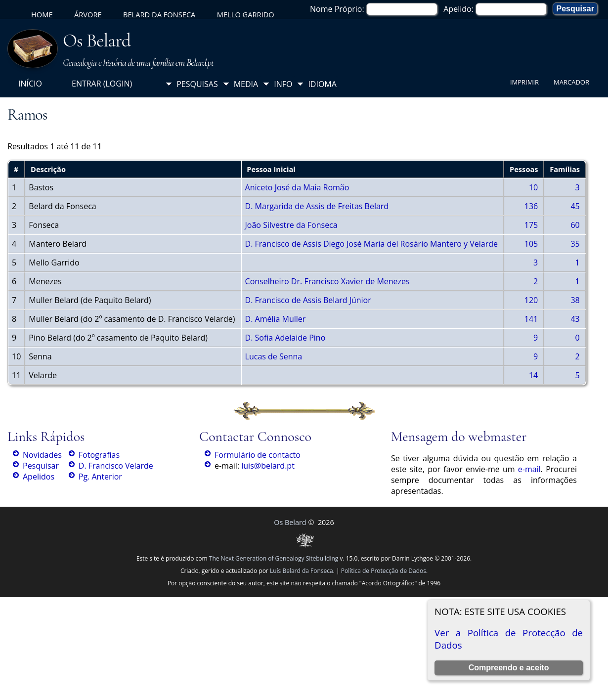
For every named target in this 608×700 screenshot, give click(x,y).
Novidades (42, 455)
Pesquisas (197, 84)
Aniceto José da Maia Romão (297, 187)
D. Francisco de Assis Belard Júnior (308, 300)
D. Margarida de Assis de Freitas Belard (317, 206)
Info (283, 84)
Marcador (571, 82)
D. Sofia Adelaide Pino (285, 338)
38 (575, 300)
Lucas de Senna (274, 356)
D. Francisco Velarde (116, 466)
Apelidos (39, 477)
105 (531, 244)
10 (533, 187)
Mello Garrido (246, 14)
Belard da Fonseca (159, 14)
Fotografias (99, 455)
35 (575, 244)
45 (575, 206)
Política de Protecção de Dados (384, 571)
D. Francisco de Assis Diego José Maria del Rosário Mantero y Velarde (371, 244)
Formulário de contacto (258, 455)
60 (575, 225)
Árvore (88, 14)
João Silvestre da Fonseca (291, 225)
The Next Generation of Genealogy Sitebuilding (274, 558)
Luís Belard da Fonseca (302, 571)
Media (246, 84)
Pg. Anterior (100, 477)
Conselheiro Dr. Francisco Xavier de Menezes (327, 281)
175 (531, 225)
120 (531, 300)
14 (533, 375)
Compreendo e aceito (509, 668)
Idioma (322, 84)
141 (531, 319)
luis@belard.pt (268, 466)
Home (42, 14)
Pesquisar (41, 466)
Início (30, 84)
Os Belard (97, 41)
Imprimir (524, 82)
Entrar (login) (102, 84)
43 (575, 319)
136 (531, 206)
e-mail (529, 469)
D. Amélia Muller (276, 319)
